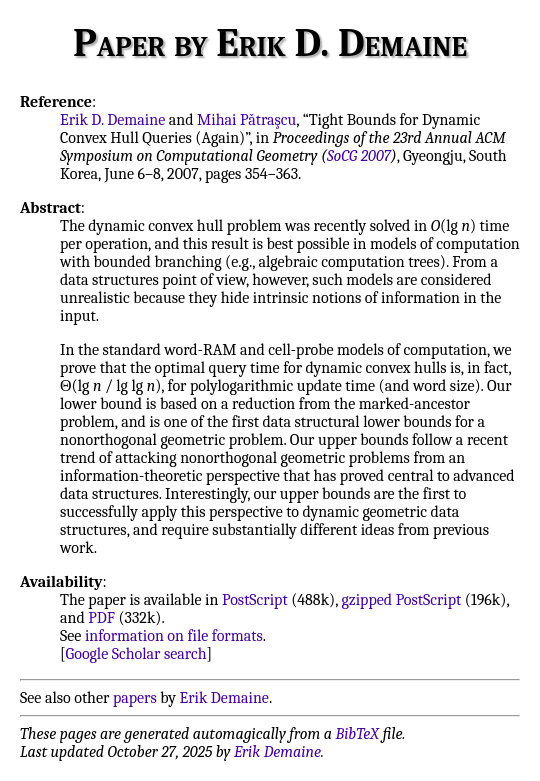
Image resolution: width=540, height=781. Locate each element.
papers (135, 698)
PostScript (255, 600)
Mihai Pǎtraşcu (246, 120)
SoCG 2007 (359, 156)
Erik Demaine (224, 698)
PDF (101, 618)
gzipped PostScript (401, 600)
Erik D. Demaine (112, 120)
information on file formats (174, 636)
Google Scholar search (136, 654)
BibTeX (357, 734)
